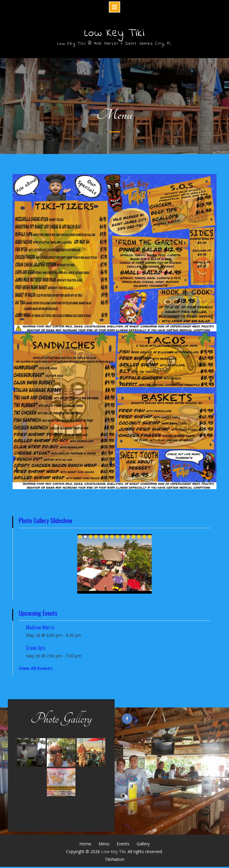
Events (123, 845)
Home (85, 845)
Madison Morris (40, 629)
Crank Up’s (36, 649)
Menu (104, 845)
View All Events (36, 670)
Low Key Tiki (114, 34)
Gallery (143, 845)
